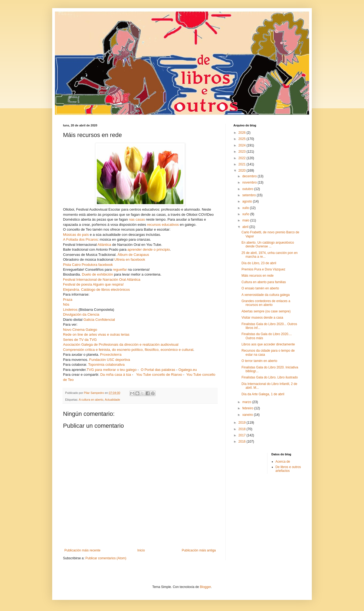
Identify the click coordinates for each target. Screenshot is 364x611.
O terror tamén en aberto (259, 361)
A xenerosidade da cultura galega (266, 295)
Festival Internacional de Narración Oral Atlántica (102, 280)
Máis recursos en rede (258, 276)
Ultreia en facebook (130, 259)
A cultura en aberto (91, 400)
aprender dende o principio (149, 249)
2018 (243, 429)
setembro (249, 195)
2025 (243, 139)
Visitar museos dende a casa (262, 318)
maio (246, 220)
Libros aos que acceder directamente (268, 344)
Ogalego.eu (188, 370)
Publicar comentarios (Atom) (106, 558)
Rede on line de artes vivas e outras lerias (96, 334)
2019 (243, 423)
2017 (243, 435)
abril (246, 227)
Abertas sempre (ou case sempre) (266, 311)
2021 (243, 164)
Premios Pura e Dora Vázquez (263, 269)
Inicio (141, 550)
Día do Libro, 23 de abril (259, 263)
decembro (250, 176)
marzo (247, 402)
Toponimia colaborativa (106, 365)
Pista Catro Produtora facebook (88, 265)
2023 (243, 152)
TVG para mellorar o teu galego (112, 370)
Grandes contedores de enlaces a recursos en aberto (266, 303)
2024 (243, 145)
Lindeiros (70, 310)
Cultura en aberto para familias (264, 282)
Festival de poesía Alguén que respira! (93, 284)
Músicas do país (76, 235)
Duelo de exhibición (97, 274)
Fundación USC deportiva (110, 360)
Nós (66, 304)
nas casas (137, 219)
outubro (248, 189)
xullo (246, 208)
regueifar (120, 269)
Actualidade (112, 400)
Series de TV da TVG (80, 340)
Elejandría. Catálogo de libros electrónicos (96, 290)
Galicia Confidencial (99, 320)
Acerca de (283, 462)
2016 (243, 442)
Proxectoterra (111, 354)
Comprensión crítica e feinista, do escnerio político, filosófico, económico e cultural (128, 350)
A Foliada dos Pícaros (80, 239)
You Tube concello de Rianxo (159, 375)
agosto (248, 201)
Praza (68, 300)
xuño (246, 214)
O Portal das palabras (158, 370)
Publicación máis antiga (199, 550)
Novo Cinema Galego (80, 330)
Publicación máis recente (82, 550)
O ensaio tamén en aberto (260, 288)
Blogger (205, 587)
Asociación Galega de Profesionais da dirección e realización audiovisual (121, 344)
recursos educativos (163, 225)
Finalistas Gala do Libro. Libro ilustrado (270, 377)
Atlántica (105, 245)
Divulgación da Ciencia (81, 314)
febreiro (248, 408)
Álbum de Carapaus (133, 255)
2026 (243, 133)
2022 (243, 158)
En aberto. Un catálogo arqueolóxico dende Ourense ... (268, 244)
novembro (250, 182)
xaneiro (248, 415)
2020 (243, 171)
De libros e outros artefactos (288, 469)
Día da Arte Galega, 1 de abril (263, 394)
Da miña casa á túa (116, 375)
